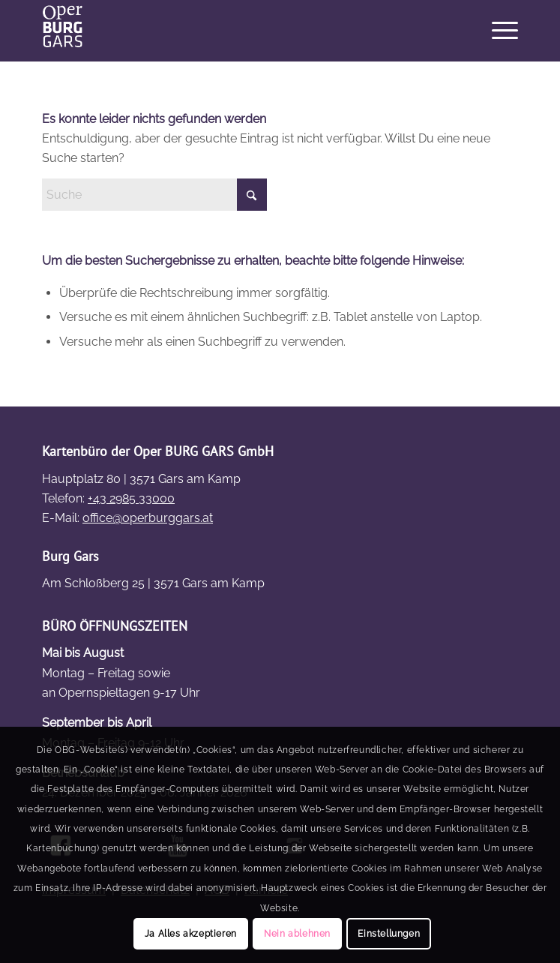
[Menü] (497, 31)
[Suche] (154, 195)
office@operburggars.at (148, 518)
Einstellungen (389, 934)
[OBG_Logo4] (232, 31)
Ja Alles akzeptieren (191, 934)
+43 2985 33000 (131, 498)
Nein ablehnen (297, 934)
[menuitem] (497, 31)
